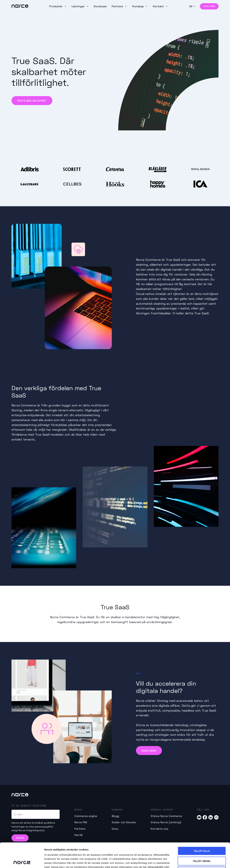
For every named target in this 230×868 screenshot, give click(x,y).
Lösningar (79, 6)
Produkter (56, 6)
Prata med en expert (32, 101)
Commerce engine (86, 816)
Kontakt (159, 6)
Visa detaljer (183, 861)
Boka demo (209, 6)
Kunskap (138, 6)
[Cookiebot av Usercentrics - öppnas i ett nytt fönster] (22, 861)
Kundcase (100, 6)
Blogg (115, 816)
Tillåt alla (202, 826)
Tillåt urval (202, 836)
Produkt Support (162, 810)
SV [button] (191, 6)
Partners (118, 6)
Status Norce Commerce (166, 816)
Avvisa (202, 846)
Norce (78, 810)
